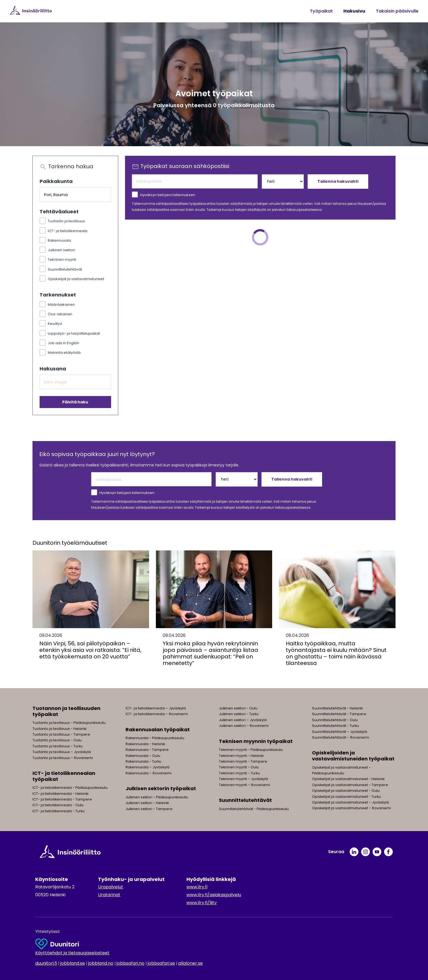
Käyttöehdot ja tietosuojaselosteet (72, 953)
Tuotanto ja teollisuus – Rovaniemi (63, 758)
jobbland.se (73, 963)
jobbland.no (101, 963)
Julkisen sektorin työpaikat (161, 788)
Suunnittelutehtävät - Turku (335, 726)
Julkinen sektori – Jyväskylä (243, 720)
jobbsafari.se (161, 963)
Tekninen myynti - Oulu (239, 767)
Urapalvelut (111, 887)
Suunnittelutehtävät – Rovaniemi (341, 737)
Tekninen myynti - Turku (239, 773)
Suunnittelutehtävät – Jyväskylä (340, 732)
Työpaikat (321, 11)
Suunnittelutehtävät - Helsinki (337, 708)
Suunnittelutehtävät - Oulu (335, 720)
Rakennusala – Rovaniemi (148, 773)
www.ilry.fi (197, 887)
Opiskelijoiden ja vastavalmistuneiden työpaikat (353, 756)
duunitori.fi (46, 963)
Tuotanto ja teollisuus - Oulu (57, 740)
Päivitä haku (75, 402)
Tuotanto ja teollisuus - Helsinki (60, 729)
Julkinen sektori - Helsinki (147, 803)
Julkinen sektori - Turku (239, 714)
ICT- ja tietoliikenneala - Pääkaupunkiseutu (70, 788)
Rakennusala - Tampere (147, 750)
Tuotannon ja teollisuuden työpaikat (66, 711)
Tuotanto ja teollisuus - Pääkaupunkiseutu (69, 723)
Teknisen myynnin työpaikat (256, 741)
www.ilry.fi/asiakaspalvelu (214, 895)
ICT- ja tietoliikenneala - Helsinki (60, 794)
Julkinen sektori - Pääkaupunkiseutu (157, 797)
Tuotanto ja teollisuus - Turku (58, 746)
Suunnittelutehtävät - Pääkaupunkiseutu (254, 809)
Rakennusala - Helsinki (145, 744)
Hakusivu (354, 11)
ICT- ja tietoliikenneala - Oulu (58, 805)
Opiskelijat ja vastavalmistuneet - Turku (346, 797)
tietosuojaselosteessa (304, 210)
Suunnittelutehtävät (245, 800)
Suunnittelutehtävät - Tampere (339, 714)
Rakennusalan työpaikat (158, 729)
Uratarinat (109, 895)
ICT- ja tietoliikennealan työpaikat (64, 776)
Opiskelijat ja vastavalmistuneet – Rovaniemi (351, 808)
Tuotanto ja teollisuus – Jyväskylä (62, 752)
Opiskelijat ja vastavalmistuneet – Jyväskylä (350, 802)
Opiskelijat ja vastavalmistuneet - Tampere (350, 785)
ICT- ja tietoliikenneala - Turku (59, 811)
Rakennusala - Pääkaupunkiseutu (155, 738)
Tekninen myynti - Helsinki (241, 756)
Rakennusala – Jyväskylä (148, 767)
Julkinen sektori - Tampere (149, 809)
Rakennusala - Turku (143, 761)
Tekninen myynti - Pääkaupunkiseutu (251, 750)
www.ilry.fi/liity (202, 903)
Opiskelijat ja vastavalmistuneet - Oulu (346, 791)
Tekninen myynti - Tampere (243, 761)
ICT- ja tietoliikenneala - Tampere (62, 799)
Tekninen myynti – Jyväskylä (243, 779)
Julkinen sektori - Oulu (238, 708)
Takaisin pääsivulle (397, 11)
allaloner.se (191, 963)
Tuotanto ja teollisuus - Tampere (61, 734)
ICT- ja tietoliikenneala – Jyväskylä (156, 708)
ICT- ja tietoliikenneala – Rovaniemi (157, 714)
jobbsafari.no (130, 963)
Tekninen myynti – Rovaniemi (244, 785)
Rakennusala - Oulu (143, 756)
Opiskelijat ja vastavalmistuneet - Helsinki (348, 779)
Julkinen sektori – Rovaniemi (244, 726)
